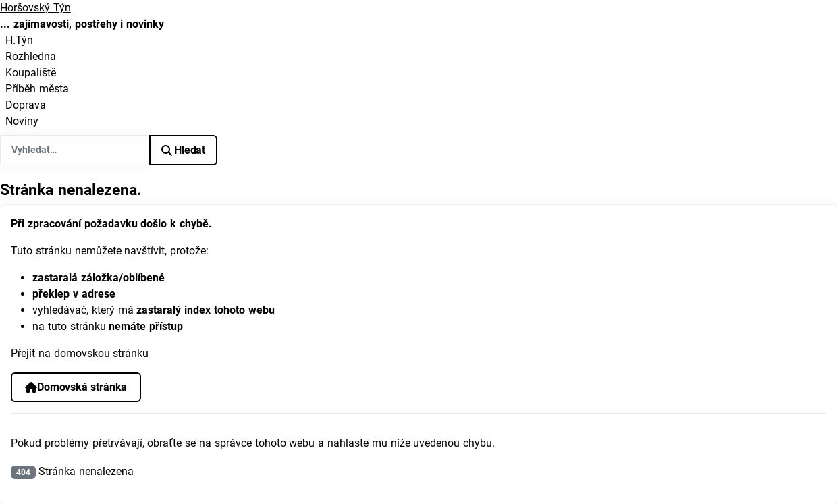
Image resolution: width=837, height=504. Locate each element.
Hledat (183, 150)
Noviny (22, 121)
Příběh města (37, 89)
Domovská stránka (76, 387)
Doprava (26, 105)
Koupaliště (31, 73)
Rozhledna (31, 56)
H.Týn (19, 40)
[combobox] (75, 150)
